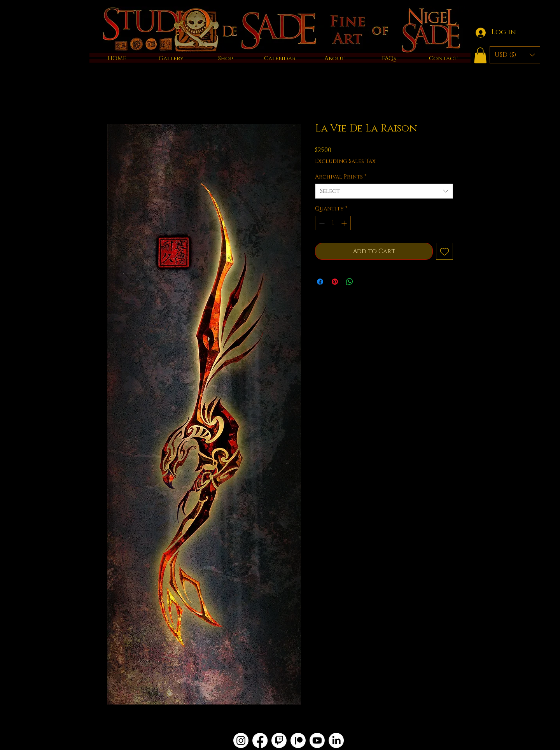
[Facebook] (260, 740)
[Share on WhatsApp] (350, 282)
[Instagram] (241, 740)
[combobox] (384, 191)
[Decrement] (321, 223)
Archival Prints (341, 177)
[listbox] (515, 55)
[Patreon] (298, 740)
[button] (480, 55)
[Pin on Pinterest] (335, 282)
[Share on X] (364, 282)
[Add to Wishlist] (444, 251)
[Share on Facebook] (320, 282)
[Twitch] (279, 740)
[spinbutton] (333, 223)
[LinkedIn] (336, 740)
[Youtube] (317, 740)
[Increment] (345, 223)
